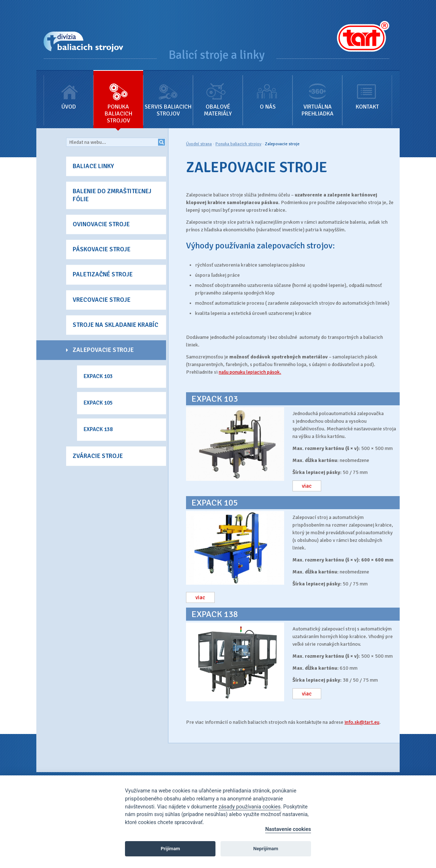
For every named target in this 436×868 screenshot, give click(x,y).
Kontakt (367, 91)
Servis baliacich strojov (168, 94)
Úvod (68, 91)
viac (307, 486)
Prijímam (170, 849)
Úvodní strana (199, 144)
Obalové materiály (218, 94)
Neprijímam (266, 849)
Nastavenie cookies (288, 829)
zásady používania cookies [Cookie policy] (249, 807)
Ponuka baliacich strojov (118, 98)
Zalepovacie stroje (282, 144)
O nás (268, 91)
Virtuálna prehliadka (317, 94)
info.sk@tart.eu (362, 722)
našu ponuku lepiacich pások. (250, 372)
